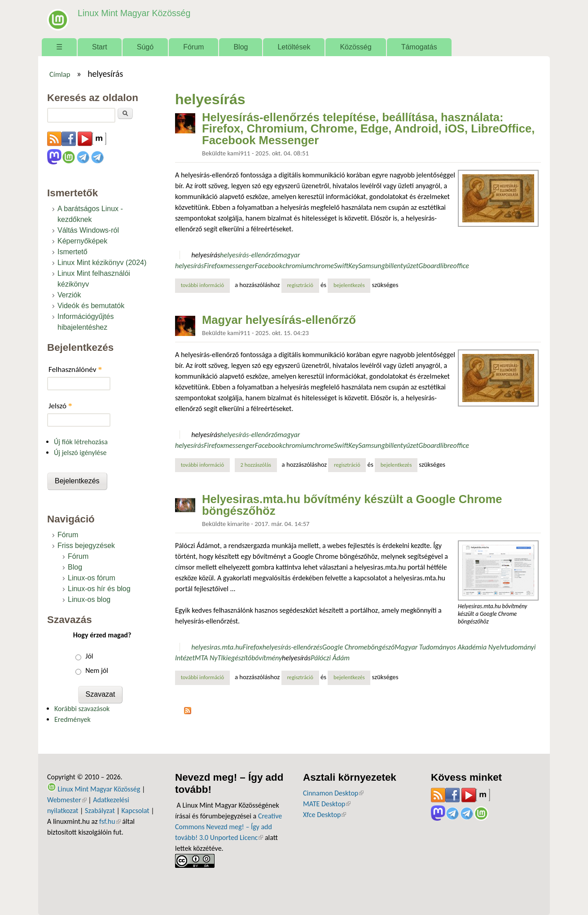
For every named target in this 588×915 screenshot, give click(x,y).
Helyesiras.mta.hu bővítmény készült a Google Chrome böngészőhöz (352, 505)
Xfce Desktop (325, 815)
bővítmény (267, 658)
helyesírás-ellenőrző (249, 255)
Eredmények (72, 719)
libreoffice (455, 266)
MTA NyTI (209, 658)
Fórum (193, 47)
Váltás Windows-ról (88, 230)
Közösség (355, 47)
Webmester (67, 800)
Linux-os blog (89, 599)
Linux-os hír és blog (99, 589)
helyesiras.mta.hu (217, 647)
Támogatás (419, 47)
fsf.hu (110, 821)
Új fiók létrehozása (81, 442)
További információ (205, 285)
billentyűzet (402, 266)
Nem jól (97, 670)
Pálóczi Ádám (330, 658)
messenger (239, 266)
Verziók (69, 295)
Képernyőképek (82, 241)
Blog (241, 47)
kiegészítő (237, 658)
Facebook (269, 266)
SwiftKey (346, 266)
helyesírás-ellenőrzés (292, 647)
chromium (297, 266)
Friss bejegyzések (86, 546)
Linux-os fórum (92, 578)
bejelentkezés (349, 285)
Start (100, 47)
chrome (323, 266)
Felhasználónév (75, 369)
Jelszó (60, 406)
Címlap (60, 74)
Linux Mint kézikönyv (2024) (102, 263)
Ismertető (72, 252)
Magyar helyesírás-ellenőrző (279, 320)
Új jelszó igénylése (80, 453)
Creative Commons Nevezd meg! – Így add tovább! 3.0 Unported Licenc (228, 827)
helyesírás (206, 255)
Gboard (429, 266)
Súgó (145, 47)
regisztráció (300, 285)
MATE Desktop (327, 804)
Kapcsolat (136, 811)
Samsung (372, 266)
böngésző (381, 647)
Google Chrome (345, 647)
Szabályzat (100, 811)
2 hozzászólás (256, 465)
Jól (89, 656)
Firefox (214, 266)
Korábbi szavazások (82, 709)
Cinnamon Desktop (333, 793)
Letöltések (294, 47)
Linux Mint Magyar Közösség (133, 13)
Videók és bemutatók (91, 306)
